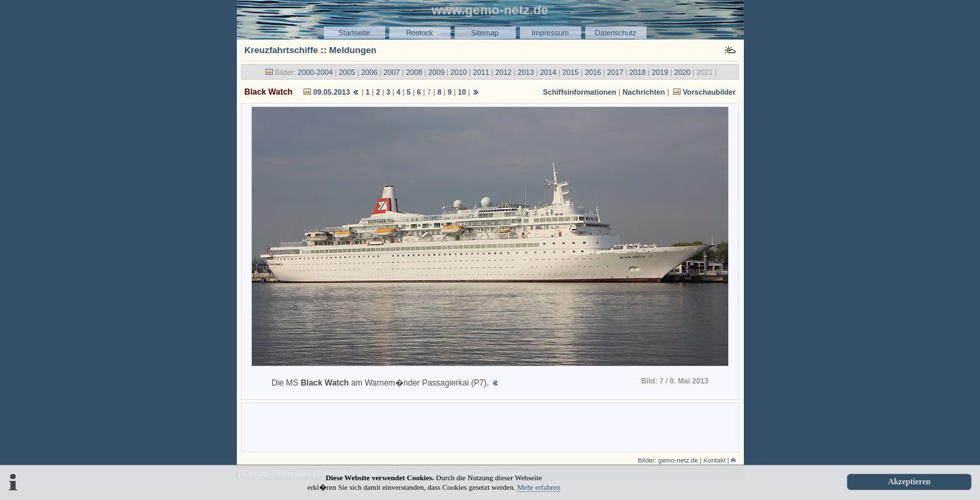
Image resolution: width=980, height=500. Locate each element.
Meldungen (353, 50)
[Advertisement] (490, 426)
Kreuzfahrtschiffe (281, 50)
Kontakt (715, 460)
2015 (570, 72)
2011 (481, 72)
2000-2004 (315, 72)
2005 (347, 72)
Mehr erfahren (539, 487)
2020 (683, 72)
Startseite (354, 33)
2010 (459, 72)
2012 (504, 72)
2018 (638, 72)
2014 (548, 72)
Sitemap (485, 33)
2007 (392, 72)
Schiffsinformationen (580, 92)
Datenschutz (616, 33)
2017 (615, 72)
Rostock (420, 33)
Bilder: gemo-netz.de (668, 460)
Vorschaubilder (709, 92)
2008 (414, 72)
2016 (593, 72)
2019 (660, 72)
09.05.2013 (331, 92)
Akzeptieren (909, 482)
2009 (436, 72)
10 (462, 92)
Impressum (550, 33)
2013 (526, 72)
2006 (370, 72)
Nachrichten (644, 92)
